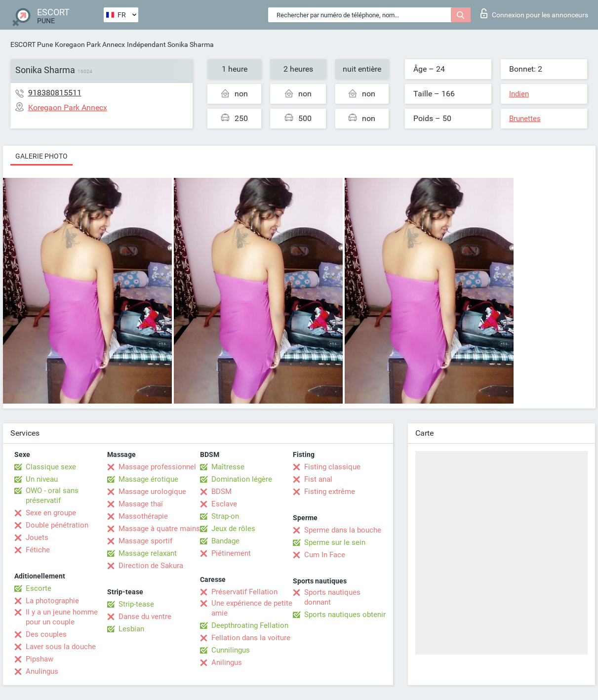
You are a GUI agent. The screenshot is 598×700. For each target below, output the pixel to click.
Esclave (224, 504)
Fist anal (318, 479)
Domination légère (242, 479)
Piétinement (231, 553)
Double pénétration (57, 525)
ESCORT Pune (32, 44)
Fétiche (38, 550)
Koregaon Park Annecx (90, 44)
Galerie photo (41, 156)
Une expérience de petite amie (252, 608)
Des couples (46, 634)
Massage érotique (148, 479)
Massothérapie (143, 516)
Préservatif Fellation (244, 592)
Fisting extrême (330, 492)
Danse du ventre (145, 617)
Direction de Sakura (151, 566)
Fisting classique (332, 467)
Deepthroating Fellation (250, 625)
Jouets (37, 537)
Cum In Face (325, 555)
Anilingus (227, 662)
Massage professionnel (157, 467)
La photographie (52, 601)
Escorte (39, 588)
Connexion (534, 13)
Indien (519, 94)
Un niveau (42, 479)
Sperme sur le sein (335, 542)
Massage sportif (145, 541)
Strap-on (225, 516)
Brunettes (525, 119)
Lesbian (131, 629)
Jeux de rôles (233, 529)
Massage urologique (152, 492)
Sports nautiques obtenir (345, 615)
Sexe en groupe (51, 513)
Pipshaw (40, 659)
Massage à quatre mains (159, 529)
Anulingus (42, 671)
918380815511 (55, 93)
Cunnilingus (231, 650)
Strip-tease (136, 604)
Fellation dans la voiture (251, 638)
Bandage (225, 541)
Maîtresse (228, 467)
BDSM (221, 492)
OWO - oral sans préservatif (52, 495)
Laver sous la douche (61, 647)
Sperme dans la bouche (343, 530)
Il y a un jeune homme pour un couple (62, 617)
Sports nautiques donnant (332, 597)
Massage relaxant (148, 553)
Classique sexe (51, 467)
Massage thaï (141, 504)
